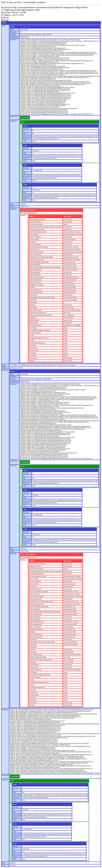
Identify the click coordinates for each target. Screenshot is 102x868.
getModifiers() (33, 303)
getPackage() (33, 308)
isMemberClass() (34, 351)
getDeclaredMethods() (36, 270)
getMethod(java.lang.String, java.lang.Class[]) (42, 298)
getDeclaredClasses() (35, 255)
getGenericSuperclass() (36, 292)
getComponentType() (35, 244)
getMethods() (33, 300)
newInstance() (33, 358)
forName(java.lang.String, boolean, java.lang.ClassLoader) (46, 227)
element (13, 207)
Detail (12, 30)
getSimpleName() (34, 320)
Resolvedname (15, 37)
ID (24, 131)
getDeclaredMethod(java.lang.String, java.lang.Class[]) (45, 267)
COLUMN (26, 129)
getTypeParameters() (35, 325)
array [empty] (25, 118)
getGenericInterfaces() (36, 290)
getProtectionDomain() (36, 310)
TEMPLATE (26, 139)
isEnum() (32, 340)
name (3, 865)
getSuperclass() (34, 323)
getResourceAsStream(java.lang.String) (40, 315)
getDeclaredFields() (35, 265)
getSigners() (33, 318)
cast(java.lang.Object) (35, 222)
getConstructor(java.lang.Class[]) (38, 247)
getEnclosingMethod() (35, 280)
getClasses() (33, 242)
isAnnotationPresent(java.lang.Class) (40, 330)
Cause (4, 26)
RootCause (5, 370)
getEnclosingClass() (35, 275)
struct (4, 23)
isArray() (32, 335)
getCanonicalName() (35, 237)
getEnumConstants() (35, 282)
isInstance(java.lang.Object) (37, 343)
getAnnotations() (34, 234)
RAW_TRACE (27, 136)
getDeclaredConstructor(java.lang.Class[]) (41, 257)
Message (13, 35)
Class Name (24, 213)
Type (12, 204)
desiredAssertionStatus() (36, 224)
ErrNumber (13, 32)
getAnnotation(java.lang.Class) (38, 232)
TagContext (14, 121)
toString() (32, 361)
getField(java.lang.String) (36, 285)
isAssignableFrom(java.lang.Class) (39, 338)
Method (32, 216)
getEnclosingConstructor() (37, 277)
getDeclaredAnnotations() (36, 252)
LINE (25, 134)
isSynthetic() (33, 356)
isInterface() (33, 345)
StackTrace (14, 40)
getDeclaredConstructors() (37, 260)
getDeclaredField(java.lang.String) (39, 262)
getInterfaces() (33, 295)
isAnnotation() (33, 328)
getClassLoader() (34, 239)
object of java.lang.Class (28, 210)
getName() (32, 305)
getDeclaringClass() (35, 272)
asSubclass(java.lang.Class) (37, 219)
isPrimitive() (33, 353)
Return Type (67, 216)
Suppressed (14, 117)
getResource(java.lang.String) (38, 313)
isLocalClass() (33, 348)
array (22, 122)
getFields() (32, 287)
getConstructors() (34, 250)
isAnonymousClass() (35, 333)
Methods (23, 215)
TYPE (25, 141)
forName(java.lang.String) (36, 229)
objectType (13, 209)
